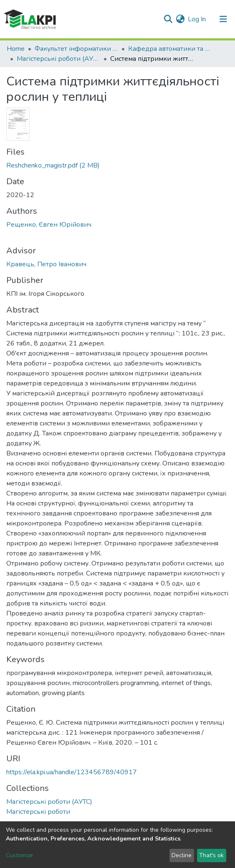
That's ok (211, 855)
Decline (182, 855)
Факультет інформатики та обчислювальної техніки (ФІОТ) (76, 49)
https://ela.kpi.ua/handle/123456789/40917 (72, 772)
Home (16, 49)
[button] (180, 19)
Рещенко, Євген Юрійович (49, 225)
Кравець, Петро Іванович (46, 264)
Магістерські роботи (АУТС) (58, 59)
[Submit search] (168, 19)
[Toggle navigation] (223, 19)
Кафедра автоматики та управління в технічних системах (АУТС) (170, 49)
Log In (197, 19)
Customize (19, 855)
